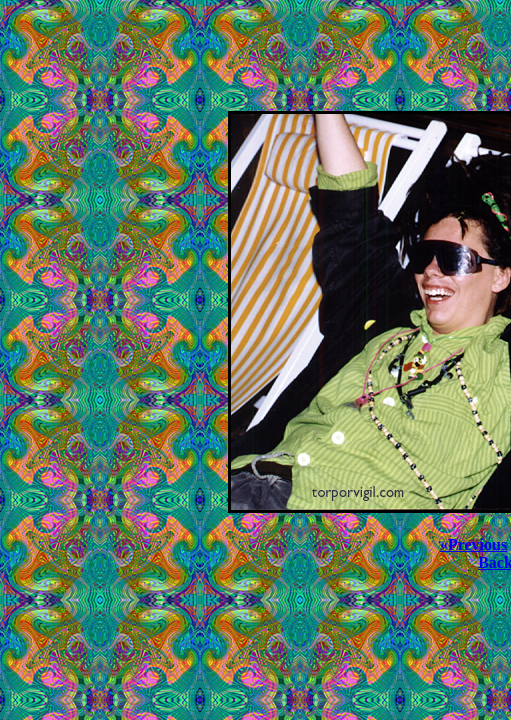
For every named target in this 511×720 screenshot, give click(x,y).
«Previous (473, 544)
